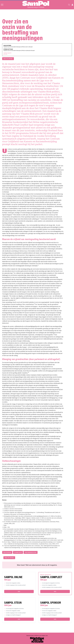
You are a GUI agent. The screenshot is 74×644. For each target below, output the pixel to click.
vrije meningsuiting (31, 552)
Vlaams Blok (18, 552)
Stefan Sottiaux (8, 49)
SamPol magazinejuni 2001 (7, 53)
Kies (19, 591)
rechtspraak (7, 552)
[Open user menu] (72, 5)
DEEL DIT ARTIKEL (8, 59)
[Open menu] (2, 5)
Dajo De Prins (7, 45)
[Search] (69, 5)
